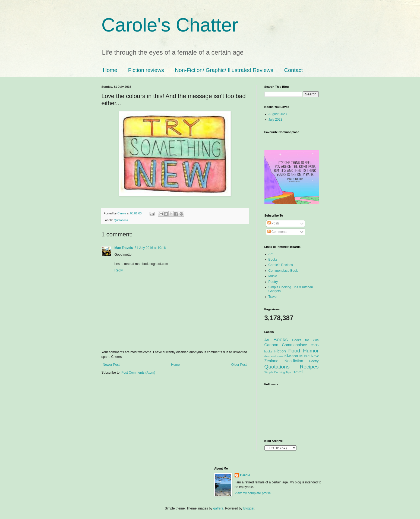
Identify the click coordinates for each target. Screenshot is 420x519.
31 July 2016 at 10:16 (150, 248)
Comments (277, 232)
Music (273, 276)
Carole (122, 213)
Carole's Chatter (170, 25)
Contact (293, 70)
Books (273, 259)
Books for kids (305, 340)
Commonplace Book (283, 271)
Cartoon (271, 345)
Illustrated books (274, 356)
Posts (274, 223)
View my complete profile (253, 493)
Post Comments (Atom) (138, 373)
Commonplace (294, 345)
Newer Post (111, 365)
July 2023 (275, 120)
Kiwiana (291, 356)
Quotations (121, 220)
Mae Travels (124, 248)
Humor (311, 351)
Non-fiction (294, 361)
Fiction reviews (146, 70)
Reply (119, 270)
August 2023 (278, 114)
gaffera (218, 508)
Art (271, 254)
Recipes (309, 367)
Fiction (280, 351)
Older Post (239, 365)
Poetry (273, 282)
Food (294, 351)
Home (110, 70)
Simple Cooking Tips (278, 372)
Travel (273, 297)
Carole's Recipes (281, 265)
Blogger (249, 508)
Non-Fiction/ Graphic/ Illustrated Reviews (224, 70)
